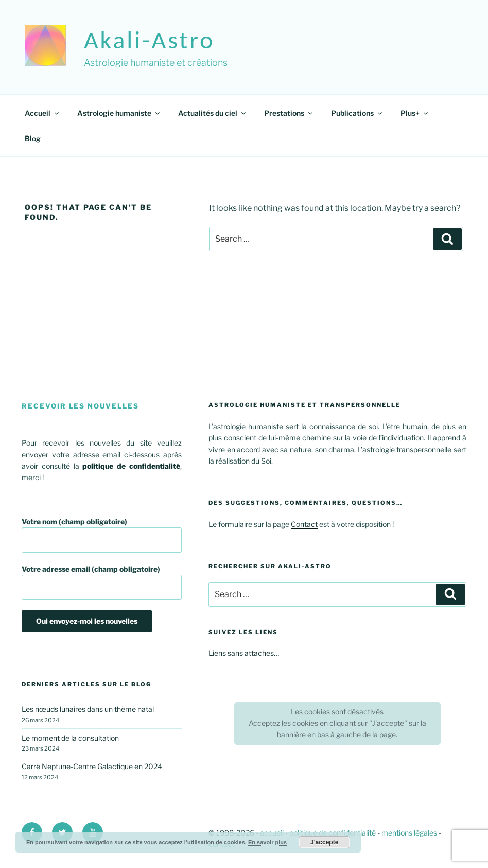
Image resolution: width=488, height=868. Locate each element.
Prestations (289, 113)
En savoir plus (267, 842)
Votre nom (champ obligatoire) (102, 535)
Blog (33, 138)
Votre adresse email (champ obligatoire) (102, 582)
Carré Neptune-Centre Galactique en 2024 (92, 766)
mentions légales (409, 833)
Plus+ (415, 113)
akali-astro (149, 40)
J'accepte (324, 842)
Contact (304, 524)
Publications (357, 113)
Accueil (42, 113)
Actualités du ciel (213, 113)
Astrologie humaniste (119, 113)
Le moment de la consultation (70, 738)
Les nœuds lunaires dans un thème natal (88, 709)
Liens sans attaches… (244, 653)
